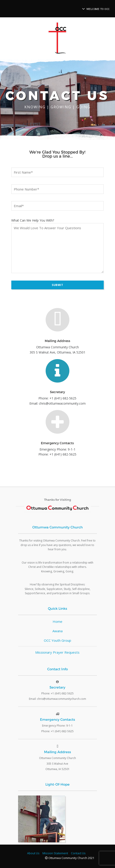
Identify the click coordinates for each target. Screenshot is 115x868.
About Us (33, 853)
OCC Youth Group (57, 640)
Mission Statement (55, 853)
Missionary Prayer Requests (57, 652)
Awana (57, 631)
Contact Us (78, 853)
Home (57, 621)
